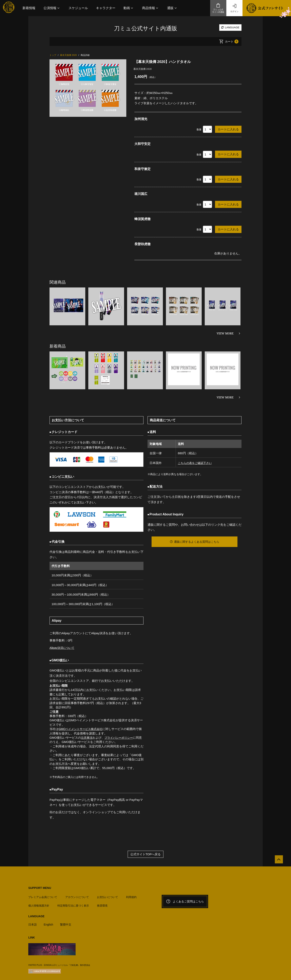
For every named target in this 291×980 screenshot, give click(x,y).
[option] (88, 88)
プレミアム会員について (43, 896)
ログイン (234, 8)
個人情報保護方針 (39, 904)
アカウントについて (77, 896)
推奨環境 (102, 904)
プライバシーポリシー (120, 738)
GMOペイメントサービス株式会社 (82, 729)
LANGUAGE (230, 27)
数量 (199, 130)
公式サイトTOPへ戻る (146, 854)
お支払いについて (108, 896)
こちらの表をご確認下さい (195, 463)
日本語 (33, 923)
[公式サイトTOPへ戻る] (277, 861)
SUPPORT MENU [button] (40, 888)
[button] (52, 8)
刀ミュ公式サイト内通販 (218, 8)
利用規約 (131, 896)
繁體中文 (67, 923)
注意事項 (87, 738)
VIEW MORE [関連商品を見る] (225, 333)
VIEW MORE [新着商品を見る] (225, 397)
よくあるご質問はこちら (185, 901)
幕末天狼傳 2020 (142, 69)
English (49, 923)
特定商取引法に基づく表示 (73, 904)
